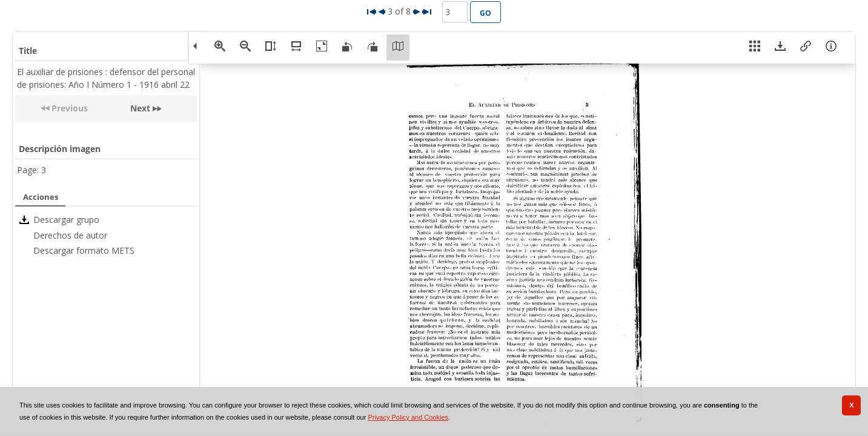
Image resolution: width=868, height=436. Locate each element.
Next (140, 108)
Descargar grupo (66, 220)
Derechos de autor (70, 235)
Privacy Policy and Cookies (408, 417)
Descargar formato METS (84, 250)
